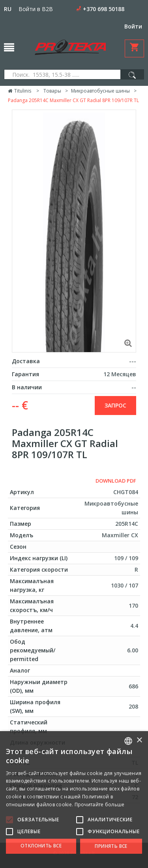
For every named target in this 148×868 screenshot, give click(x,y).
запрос (115, 405)
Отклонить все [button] (41, 846)
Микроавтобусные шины (100, 91)
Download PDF (116, 481)
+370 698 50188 (104, 9)
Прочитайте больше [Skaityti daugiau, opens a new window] (100, 805)
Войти (133, 26)
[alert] (74, 800)
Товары (52, 91)
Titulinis (20, 91)
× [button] (139, 740)
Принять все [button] (111, 846)
